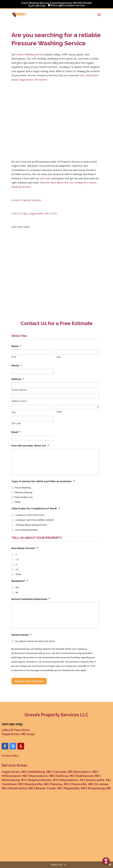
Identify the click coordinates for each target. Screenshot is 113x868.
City (14, 391)
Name (16, 325)
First (14, 336)
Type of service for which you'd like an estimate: (43, 460)
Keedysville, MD (37, 763)
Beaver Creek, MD (49, 767)
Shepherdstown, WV (43, 759)
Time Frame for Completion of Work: (36, 487)
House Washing (23, 466)
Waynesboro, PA (72, 759)
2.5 (17, 548)
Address (18, 358)
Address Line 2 (19, 380)
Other (18, 481)
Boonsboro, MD (86, 751)
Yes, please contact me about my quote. (35, 620)
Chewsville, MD (82, 763)
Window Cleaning (24, 471)
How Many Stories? (25, 527)
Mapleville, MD (75, 767)
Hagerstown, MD (14, 751)
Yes (17, 566)
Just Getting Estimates (27, 509)
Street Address (19, 369)
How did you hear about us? (30, 424)
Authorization (21, 613)
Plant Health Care (24, 476)
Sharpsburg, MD (99, 767)
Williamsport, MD (14, 755)
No (17, 571)
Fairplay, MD (59, 763)
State (59, 390)
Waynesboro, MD (41, 755)
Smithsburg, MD (40, 751)
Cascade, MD (63, 751)
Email (16, 411)
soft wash (45, 157)
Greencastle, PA (97, 759)
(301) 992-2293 (12, 703)
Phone (16, 344)
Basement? (20, 560)
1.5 (17, 538)
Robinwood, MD (88, 755)
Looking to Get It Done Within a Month (35, 499)
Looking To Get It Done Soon (30, 494)
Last (59, 336)
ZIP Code (16, 402)
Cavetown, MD (12, 763)
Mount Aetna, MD (21, 767)
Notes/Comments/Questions (31, 578)
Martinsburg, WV (14, 759)
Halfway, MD (65, 755)
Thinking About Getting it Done (31, 504)
